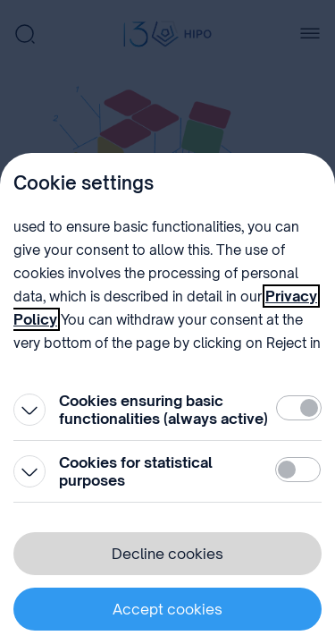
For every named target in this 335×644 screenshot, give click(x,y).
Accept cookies (167, 609)
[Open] (29, 410)
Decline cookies (167, 554)
